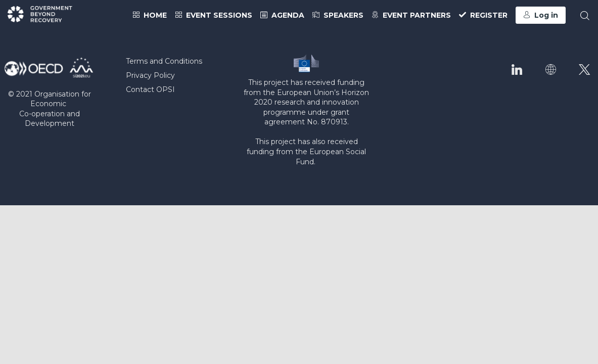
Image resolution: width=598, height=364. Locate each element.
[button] (541, 15)
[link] (150, 15)
